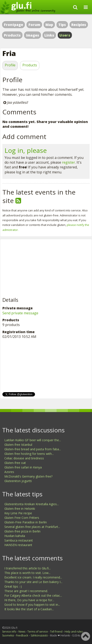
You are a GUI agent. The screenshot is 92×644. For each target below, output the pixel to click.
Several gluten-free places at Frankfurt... (32, 527)
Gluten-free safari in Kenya (23, 467)
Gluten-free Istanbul (18, 445)
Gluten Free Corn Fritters (22, 518)
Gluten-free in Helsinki (20, 509)
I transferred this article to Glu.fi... (28, 568)
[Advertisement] (35, 268)
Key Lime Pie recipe (18, 513)
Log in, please (26, 150)
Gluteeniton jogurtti (18, 481)
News (22, 632)
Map (49, 25)
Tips (62, 25)
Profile (10, 65)
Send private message (20, 313)
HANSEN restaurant (18, 545)
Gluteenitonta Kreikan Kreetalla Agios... (32, 504)
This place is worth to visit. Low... (27, 573)
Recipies (79, 25)
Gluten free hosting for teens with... (29, 454)
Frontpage (13, 25)
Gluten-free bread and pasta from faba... (33, 449)
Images (33, 35)
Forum (34, 25)
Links (49, 35)
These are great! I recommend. (26, 591)
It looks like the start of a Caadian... (29, 609)
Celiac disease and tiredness (24, 458)
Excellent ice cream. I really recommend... (33, 577)
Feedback (22, 635)
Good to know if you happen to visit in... (32, 605)
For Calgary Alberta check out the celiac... (33, 595)
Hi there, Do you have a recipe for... (29, 600)
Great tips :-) (13, 586)
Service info (9, 632)
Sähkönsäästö (39, 635)
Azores (9, 472)
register (69, 162)
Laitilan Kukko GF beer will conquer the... (33, 440)
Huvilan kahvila (15, 536)
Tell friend (56, 632)
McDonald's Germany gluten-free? (28, 476)
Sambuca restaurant (19, 540)
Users (65, 35)
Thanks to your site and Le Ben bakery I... (33, 582)
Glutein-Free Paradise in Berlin (26, 522)
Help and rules (74, 632)
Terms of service (38, 632)
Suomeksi (8, 635)
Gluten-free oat (15, 463)
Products (12, 35)
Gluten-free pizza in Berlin (22, 531)
